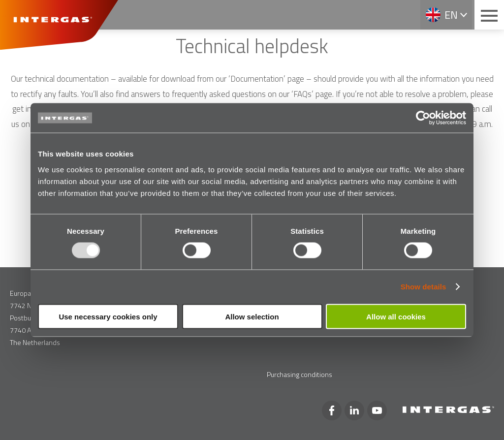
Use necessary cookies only (108, 316)
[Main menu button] (489, 15)
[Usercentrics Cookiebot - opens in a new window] (423, 118)
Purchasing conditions (299, 374)
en (451, 15)
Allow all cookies (396, 316)
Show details (424, 287)
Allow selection (252, 316)
